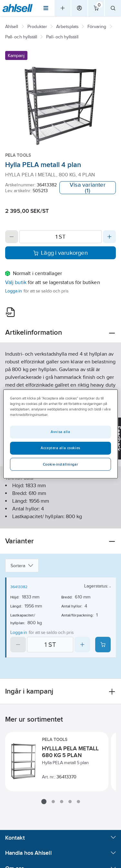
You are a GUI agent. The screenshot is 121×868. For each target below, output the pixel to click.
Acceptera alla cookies (60, 448)
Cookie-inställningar (60, 464)
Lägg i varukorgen (60, 253)
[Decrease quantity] (12, 237)
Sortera (22, 566)
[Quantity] (60, 237)
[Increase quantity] (109, 237)
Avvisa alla (60, 432)
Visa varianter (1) (88, 188)
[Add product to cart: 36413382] (103, 645)
